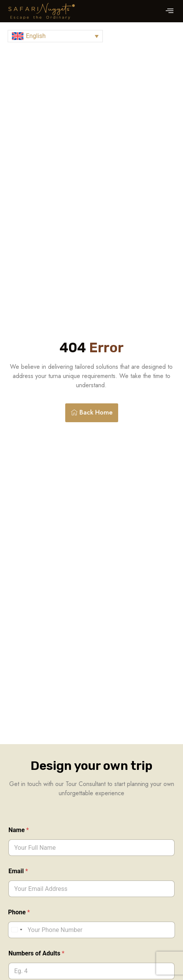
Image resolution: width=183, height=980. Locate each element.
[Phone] (91, 930)
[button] (170, 11)
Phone (19, 912)
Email (18, 871)
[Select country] (16, 930)
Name (19, 830)
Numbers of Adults (36, 953)
